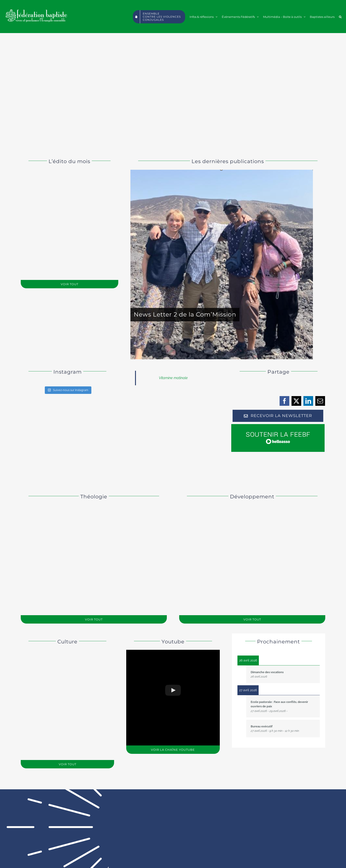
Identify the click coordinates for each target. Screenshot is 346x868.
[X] (296, 401)
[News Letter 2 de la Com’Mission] (222, 264)
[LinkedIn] (308, 401)
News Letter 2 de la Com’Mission (185, 314)
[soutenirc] (278, 426)
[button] (340, 17)
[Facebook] (285, 401)
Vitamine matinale (173, 378)
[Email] (320, 401)
